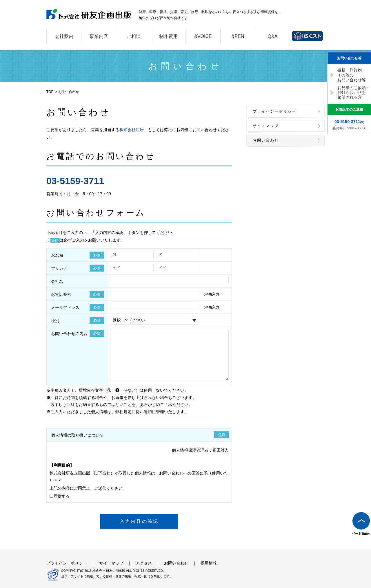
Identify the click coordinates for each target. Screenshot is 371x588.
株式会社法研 (132, 130)
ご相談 (134, 36)
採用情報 (209, 563)
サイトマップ (266, 126)
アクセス (144, 563)
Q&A (273, 36)
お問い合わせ (266, 140)
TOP (50, 92)
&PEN (238, 36)
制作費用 (168, 36)
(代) (349, 122)
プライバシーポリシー (274, 111)
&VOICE (203, 36)
